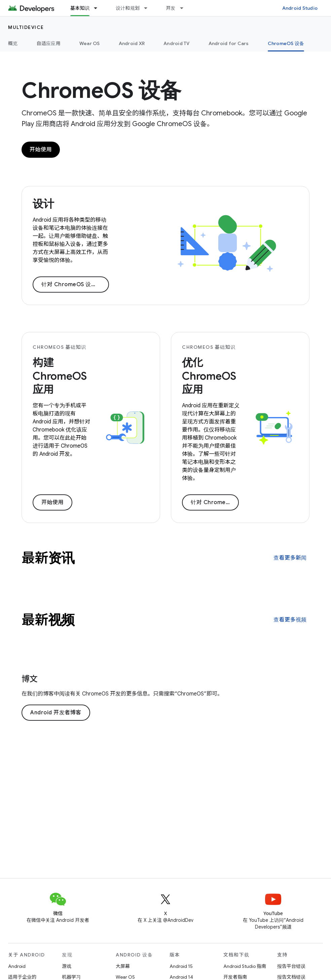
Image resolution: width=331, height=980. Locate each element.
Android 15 (181, 966)
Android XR (132, 43)
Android (17, 966)
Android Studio (300, 8)
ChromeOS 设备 (101, 90)
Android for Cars (229, 43)
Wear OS (90, 43)
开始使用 (41, 150)
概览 (13, 43)
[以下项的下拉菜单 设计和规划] (149, 8)
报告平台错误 (291, 966)
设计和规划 (128, 8)
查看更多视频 (290, 620)
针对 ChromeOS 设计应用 (75, 285)
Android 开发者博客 (56, 713)
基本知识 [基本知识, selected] (80, 8)
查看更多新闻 (290, 558)
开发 (171, 8)
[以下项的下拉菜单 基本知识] (99, 8)
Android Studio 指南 (245, 966)
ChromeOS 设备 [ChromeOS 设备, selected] (286, 43)
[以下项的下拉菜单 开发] (185, 8)
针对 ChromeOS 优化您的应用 (215, 502)
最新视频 (48, 620)
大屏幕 (123, 966)
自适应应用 (49, 43)
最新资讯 (48, 558)
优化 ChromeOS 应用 (209, 376)
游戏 (67, 966)
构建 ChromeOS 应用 (60, 376)
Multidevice (26, 27)
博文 (30, 679)
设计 (43, 204)
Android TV (177, 43)
